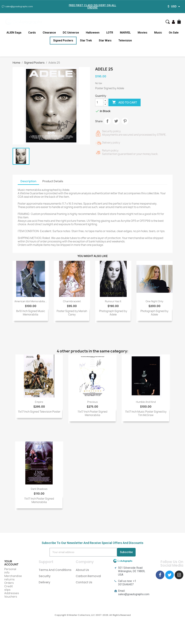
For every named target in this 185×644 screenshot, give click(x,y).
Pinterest (125, 121)
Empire (39, 402)
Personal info (10, 571)
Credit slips (9, 588)
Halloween (93, 33)
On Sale (174, 33)
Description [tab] (28, 181)
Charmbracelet (72, 301)
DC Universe (71, 33)
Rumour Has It (113, 301)
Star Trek (86, 40)
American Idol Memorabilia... (31, 301)
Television (125, 40)
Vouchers (11, 597)
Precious (92, 402)
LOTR (110, 33)
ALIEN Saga (14, 33)
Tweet (116, 121)
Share (107, 121)
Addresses (12, 593)
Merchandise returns (13, 578)
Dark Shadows (39, 489)
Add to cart (125, 102)
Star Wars (105, 40)
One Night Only (154, 301)
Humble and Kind (146, 402)
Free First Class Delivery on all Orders (92, 6)
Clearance (49, 33)
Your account (11, 563)
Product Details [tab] (53, 181)
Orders (9, 583)
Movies (142, 33)
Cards (32, 33)
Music (158, 33)
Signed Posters (63, 40)
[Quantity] (99, 102)
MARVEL (125, 33)
